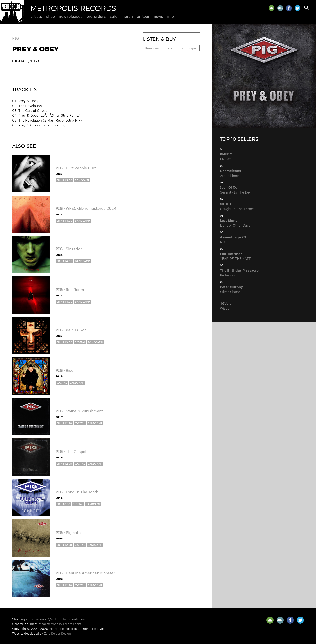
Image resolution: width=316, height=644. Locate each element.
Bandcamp (82, 180)
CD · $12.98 (64, 423)
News (158, 16)
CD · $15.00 (64, 180)
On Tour (143, 16)
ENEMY (226, 157)
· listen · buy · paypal (171, 48)
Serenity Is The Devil (236, 190)
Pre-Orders (96, 16)
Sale (114, 16)
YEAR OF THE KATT (235, 256)
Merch (127, 16)
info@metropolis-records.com (59, 624)
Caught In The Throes (237, 206)
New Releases (71, 16)
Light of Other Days (235, 223)
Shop (50, 16)
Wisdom (226, 306)
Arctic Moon (230, 173)
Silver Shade (231, 289)
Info (170, 16)
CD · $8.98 (63, 504)
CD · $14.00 (64, 220)
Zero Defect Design (57, 633)
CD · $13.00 (64, 342)
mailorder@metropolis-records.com (60, 619)
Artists (36, 16)
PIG (16, 38)
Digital (80, 342)
